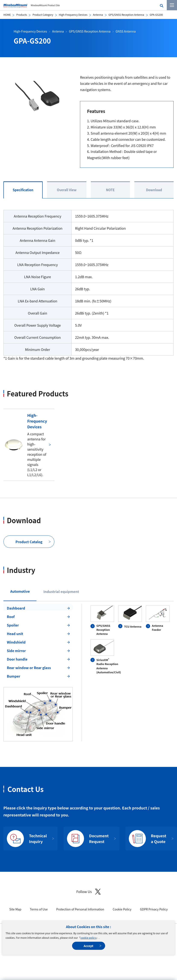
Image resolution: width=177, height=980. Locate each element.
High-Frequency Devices (73, 15)
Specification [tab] (23, 190)
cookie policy (88, 938)
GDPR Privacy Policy (154, 909)
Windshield (16, 642)
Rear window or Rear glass (29, 668)
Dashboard (16, 608)
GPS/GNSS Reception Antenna (126, 15)
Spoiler (13, 625)
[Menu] (172, 5)
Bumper (14, 676)
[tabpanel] (88, 673)
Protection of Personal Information (80, 909)
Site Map (15, 909)
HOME (7, 15)
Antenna (98, 15)
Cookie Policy (122, 909)
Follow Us (88, 892)
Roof (11, 617)
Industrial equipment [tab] (61, 591)
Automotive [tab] (20, 591)
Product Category (43, 15)
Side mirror (16, 651)
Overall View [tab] (67, 190)
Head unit (15, 634)
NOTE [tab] (110, 190)
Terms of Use (39, 909)
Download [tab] (154, 190)
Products (22, 15)
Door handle (17, 659)
